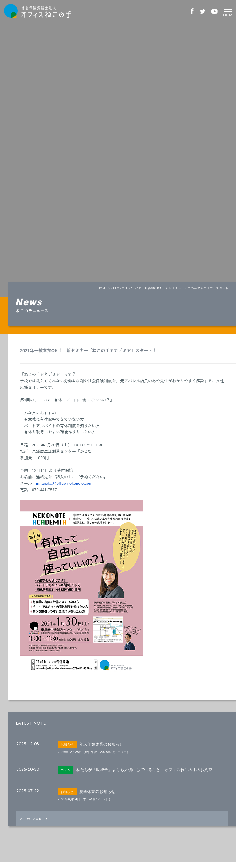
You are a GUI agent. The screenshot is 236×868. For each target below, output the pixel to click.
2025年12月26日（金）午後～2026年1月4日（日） (94, 756)
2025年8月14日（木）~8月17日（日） (85, 803)
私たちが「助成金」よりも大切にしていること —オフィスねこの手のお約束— (146, 773)
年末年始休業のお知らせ (101, 748)
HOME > (102, 292)
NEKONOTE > (120, 292)
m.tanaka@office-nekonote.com (64, 487)
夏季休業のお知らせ (97, 795)
